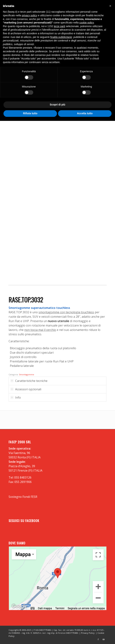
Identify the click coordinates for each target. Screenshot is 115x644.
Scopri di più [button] (58, 105)
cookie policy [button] (87, 23)
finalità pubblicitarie (61, 37)
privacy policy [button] (30, 15)
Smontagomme (27, 374)
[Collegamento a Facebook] (98, 639)
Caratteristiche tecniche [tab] (29, 381)
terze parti (60, 26)
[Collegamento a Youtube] (104, 639)
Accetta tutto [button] (85, 113)
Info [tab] (16, 397)
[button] (110, 6)
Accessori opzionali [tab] (26, 389)
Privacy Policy (88, 633)
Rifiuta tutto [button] (30, 113)
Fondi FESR (30, 497)
